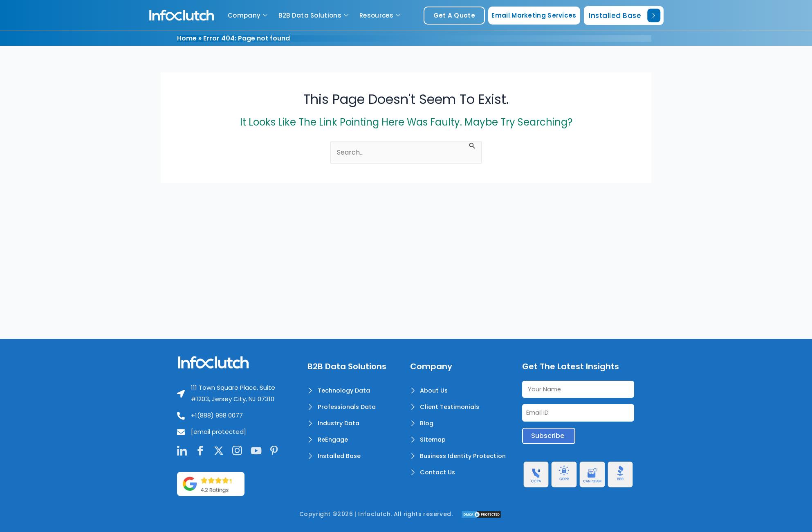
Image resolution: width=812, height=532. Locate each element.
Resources (381, 15)
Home (187, 38)
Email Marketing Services (534, 15)
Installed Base (625, 15)
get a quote (454, 15)
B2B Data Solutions (314, 15)
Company (249, 15)
